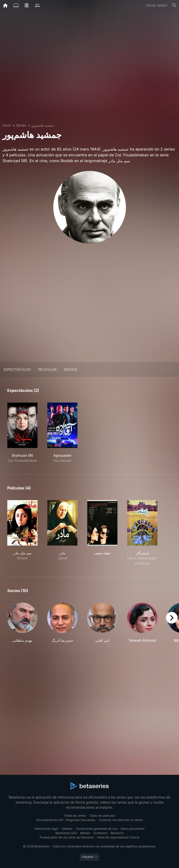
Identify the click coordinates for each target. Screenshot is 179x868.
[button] (22, 623)
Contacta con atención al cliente (121, 820)
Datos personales (133, 829)
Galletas (67, 829)
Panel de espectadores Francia (118, 837)
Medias (85, 833)
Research (117, 833)
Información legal (46, 829)
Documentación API (50, 820)
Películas (47, 369)
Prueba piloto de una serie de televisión (67, 837)
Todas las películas (102, 816)
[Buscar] (174, 5)
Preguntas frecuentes (81, 820)
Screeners (101, 833)
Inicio (7, 125)
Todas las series (75, 816)
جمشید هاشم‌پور (43, 125)
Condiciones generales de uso (97, 829)
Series (21, 125)
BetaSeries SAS (66, 833)
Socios (70, 369)
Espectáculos (17, 369)
